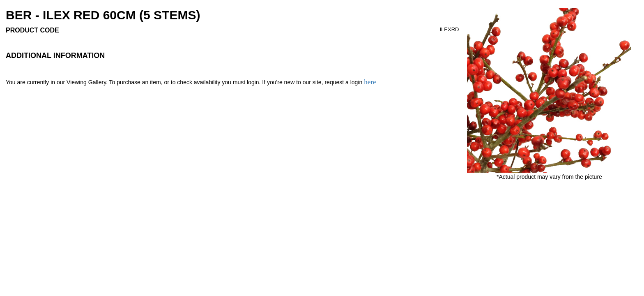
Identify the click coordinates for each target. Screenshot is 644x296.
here (370, 82)
